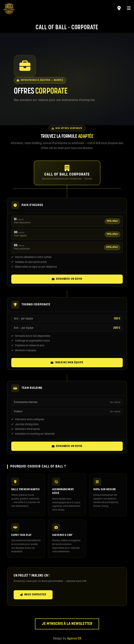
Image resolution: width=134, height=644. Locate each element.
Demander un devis (67, 279)
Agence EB (74, 639)
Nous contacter (33, 595)
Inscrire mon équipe (67, 363)
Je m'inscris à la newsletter (67, 624)
